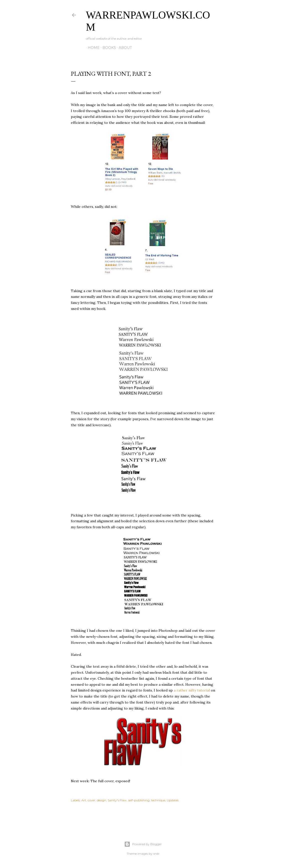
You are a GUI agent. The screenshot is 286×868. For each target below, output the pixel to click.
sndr (156, 854)
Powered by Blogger (143, 844)
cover (92, 800)
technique (158, 800)
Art (84, 800)
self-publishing (139, 800)
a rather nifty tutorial (192, 690)
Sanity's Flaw (117, 800)
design (102, 800)
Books (107, 48)
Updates (173, 800)
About (123, 48)
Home (92, 48)
